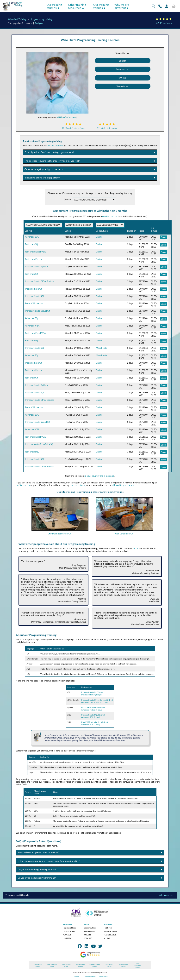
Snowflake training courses (95, 965)
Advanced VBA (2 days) (91, 725)
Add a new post (167, 895)
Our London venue (124, 534)
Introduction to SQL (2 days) (93, 715)
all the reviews (55, 146)
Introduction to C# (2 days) (92, 692)
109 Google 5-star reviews (73, 128)
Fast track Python (34, 259)
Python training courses (81, 965)
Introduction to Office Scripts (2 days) (97, 700)
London (123, 61)
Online (123, 78)
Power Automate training (52, 965)
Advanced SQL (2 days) (91, 717)
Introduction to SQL (35, 296)
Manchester (123, 69)
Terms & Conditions (90, 977)
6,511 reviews (164, 23)
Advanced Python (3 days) (92, 710)
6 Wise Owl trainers (67, 117)
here (135, 548)
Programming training (41, 19)
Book (163, 237)
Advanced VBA (32, 326)
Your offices (122, 86)
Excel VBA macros (34, 303)
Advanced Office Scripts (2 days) (95, 702)
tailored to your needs (123, 485)
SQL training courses (109, 965)
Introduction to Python (36, 266)
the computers (77, 485)
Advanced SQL (32, 237)
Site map (77, 977)
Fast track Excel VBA (35, 252)
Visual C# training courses (138, 965)
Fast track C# (31, 274)
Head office (68, 925)
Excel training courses (38, 965)
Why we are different (122, 6)
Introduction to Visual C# (37, 311)
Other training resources (77, 6)
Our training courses (54, 6)
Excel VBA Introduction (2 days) (94, 722)
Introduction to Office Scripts (40, 281)
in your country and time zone (99, 476)
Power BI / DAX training (66, 965)
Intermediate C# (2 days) (91, 695)
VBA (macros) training (123, 965)
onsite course (110, 216)
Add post (39, 23)
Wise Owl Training (17, 19)
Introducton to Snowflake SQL (40, 444)
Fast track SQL (32, 244)
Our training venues (101, 6)
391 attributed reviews (107, 128)
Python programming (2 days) (93, 707)
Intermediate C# (34, 289)
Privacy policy (103, 977)
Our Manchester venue (60, 534)
